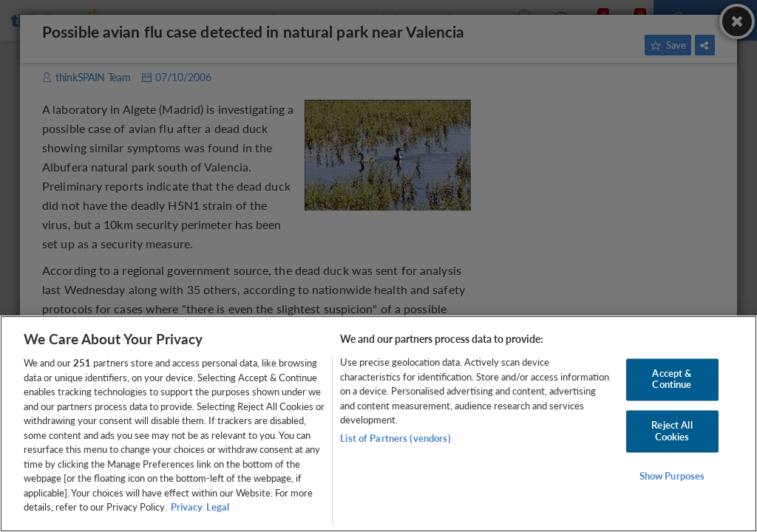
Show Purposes (672, 477)
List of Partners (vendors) (395, 438)
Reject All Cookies (672, 431)
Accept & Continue (672, 379)
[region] (378, 424)
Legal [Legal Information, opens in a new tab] (218, 507)
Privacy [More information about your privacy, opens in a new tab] (187, 507)
